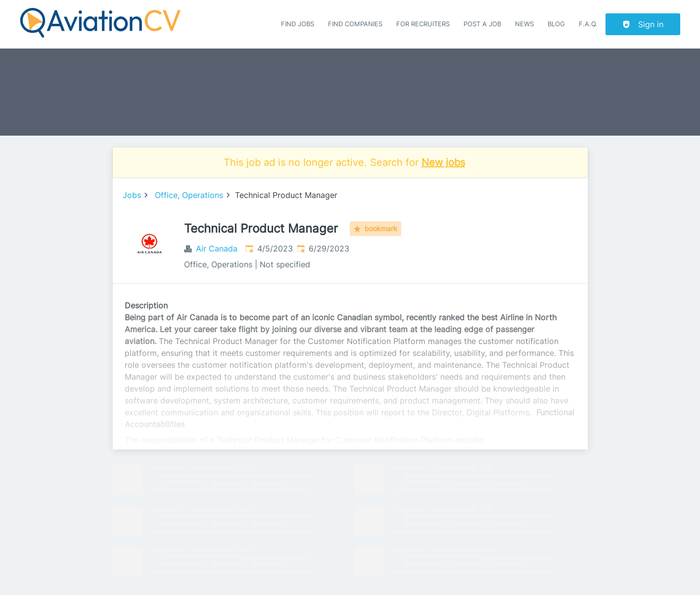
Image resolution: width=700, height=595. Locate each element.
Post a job (482, 24)
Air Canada (217, 248)
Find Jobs (298, 24)
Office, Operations (189, 195)
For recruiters (423, 24)
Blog (556, 24)
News (524, 24)
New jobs (443, 162)
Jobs (132, 195)
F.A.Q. (588, 24)
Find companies (355, 24)
